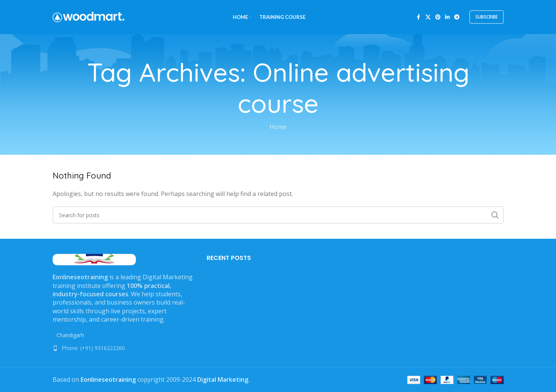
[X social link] (428, 17)
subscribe (487, 17)
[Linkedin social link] (447, 17)
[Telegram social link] (457, 17)
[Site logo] (89, 16)
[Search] (278, 215)
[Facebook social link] (419, 17)
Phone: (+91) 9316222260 (93, 348)
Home (278, 127)
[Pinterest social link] (438, 17)
